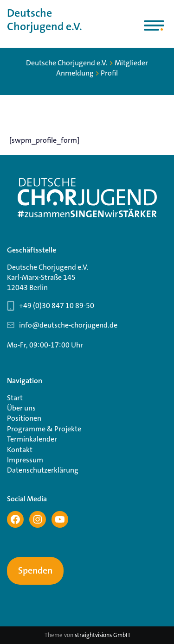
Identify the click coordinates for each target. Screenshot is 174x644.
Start (15, 398)
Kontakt (20, 450)
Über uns (21, 408)
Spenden (35, 571)
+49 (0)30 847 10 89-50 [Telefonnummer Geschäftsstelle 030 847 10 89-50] (57, 306)
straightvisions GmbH (102, 635)
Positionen (24, 418)
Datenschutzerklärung (43, 470)
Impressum (25, 460)
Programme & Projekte (44, 429)
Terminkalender (32, 439)
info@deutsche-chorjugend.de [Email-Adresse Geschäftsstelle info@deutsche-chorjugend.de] (68, 325)
